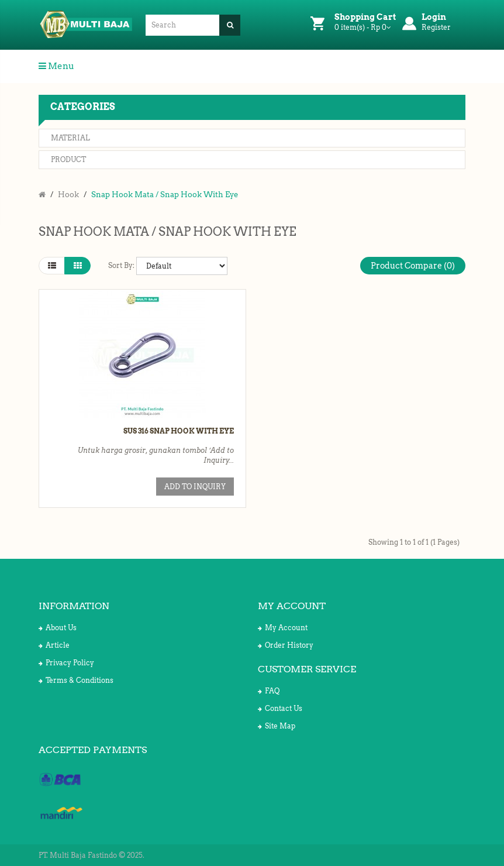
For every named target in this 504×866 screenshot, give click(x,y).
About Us (58, 628)
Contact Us (280, 708)
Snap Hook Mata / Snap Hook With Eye (165, 195)
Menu (56, 66)
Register (436, 27)
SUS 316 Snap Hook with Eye (179, 431)
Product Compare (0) (413, 266)
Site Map (277, 726)
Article (54, 645)
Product (68, 159)
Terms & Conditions (76, 680)
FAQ (269, 691)
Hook (68, 195)
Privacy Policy (66, 663)
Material (70, 138)
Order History (286, 645)
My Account (283, 628)
